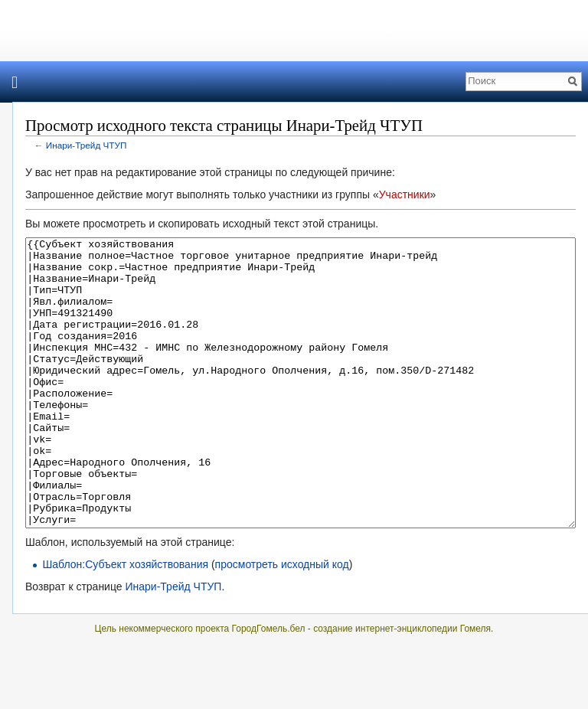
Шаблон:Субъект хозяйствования (125, 622)
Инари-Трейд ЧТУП (87, 145)
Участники (405, 194)
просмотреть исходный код (282, 622)
